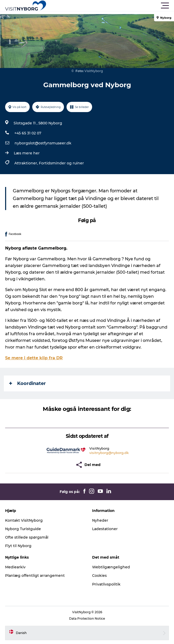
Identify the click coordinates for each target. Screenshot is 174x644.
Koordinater (28, 383)
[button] (110, 6)
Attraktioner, (27, 163)
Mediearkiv (15, 567)
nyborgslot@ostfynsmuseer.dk (43, 143)
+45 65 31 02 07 (28, 133)
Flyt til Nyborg (18, 546)
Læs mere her (27, 153)
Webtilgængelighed (111, 567)
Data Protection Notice (87, 618)
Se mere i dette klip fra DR (34, 358)
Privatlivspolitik (106, 584)
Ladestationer (105, 529)
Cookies (99, 576)
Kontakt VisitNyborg (24, 520)
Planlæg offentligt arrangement (35, 576)
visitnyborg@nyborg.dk (109, 453)
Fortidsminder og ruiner (61, 163)
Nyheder (100, 520)
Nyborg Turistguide (23, 529)
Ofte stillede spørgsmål (27, 537)
